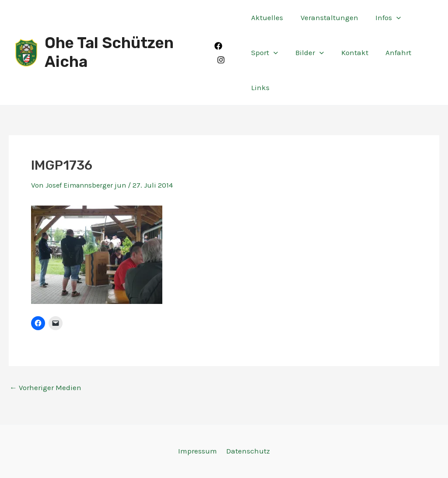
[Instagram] (222, 60)
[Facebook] (219, 46)
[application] (392, 17)
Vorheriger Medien (45, 388)
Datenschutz (247, 451)
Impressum (198, 451)
